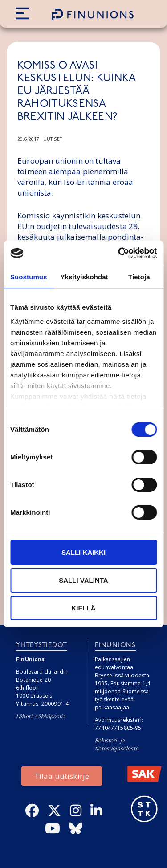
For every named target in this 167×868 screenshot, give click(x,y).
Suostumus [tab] (29, 277)
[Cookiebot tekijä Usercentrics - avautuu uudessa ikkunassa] (119, 253)
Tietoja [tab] (139, 277)
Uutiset (53, 139)
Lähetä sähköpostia (41, 716)
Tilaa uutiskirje (62, 776)
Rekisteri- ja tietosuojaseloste (117, 744)
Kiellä (83, 608)
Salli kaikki (83, 552)
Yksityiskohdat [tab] (84, 277)
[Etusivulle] (92, 15)
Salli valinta (83, 580)
